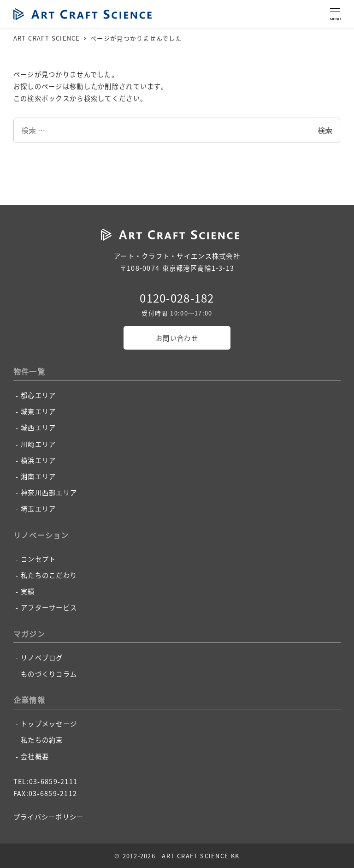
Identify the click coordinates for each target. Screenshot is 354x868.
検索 (325, 130)
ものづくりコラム (49, 674)
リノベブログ (42, 658)
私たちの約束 (42, 740)
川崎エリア (38, 444)
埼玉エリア (38, 509)
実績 (28, 591)
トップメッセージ (49, 724)
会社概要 (35, 756)
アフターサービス (49, 607)
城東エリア (38, 411)
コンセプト (38, 559)
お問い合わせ (177, 338)
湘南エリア (38, 476)
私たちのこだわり (49, 575)
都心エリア (38, 395)
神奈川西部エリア (49, 493)
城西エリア (38, 428)
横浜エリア (38, 460)
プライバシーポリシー (49, 817)
